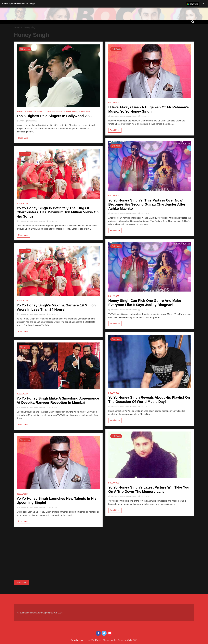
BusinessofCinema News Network (31, 221)
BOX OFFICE (57, 111)
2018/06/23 (144, 407)
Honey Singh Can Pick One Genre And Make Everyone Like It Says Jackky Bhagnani (145, 303)
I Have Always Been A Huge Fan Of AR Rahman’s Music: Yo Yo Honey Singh (149, 109)
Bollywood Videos (44, 111)
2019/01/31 (52, 221)
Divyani (21, 121)
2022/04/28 (32, 121)
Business (67, 111)
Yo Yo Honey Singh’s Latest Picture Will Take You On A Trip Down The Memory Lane (149, 489)
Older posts (21, 583)
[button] (104, 4)
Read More (23, 138)
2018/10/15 (144, 116)
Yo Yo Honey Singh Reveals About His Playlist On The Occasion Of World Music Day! (149, 400)
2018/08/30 (144, 214)
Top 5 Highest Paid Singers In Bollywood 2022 (55, 116)
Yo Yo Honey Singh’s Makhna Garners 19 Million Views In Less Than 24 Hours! (56, 307)
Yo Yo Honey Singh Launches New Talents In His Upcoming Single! (57, 501)
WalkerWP (132, 640)
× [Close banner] (204, 4)
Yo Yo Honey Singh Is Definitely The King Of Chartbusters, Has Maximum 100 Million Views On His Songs (58, 212)
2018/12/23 (52, 314)
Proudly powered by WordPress (86, 640)
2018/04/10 (144, 496)
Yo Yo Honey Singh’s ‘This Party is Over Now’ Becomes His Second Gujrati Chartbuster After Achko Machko (147, 204)
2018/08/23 (144, 310)
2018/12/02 (52, 407)
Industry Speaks (78, 111)
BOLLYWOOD (30, 111)
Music (88, 111)
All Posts (20, 111)
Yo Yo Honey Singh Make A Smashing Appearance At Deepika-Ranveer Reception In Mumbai (58, 400)
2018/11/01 (52, 507)
